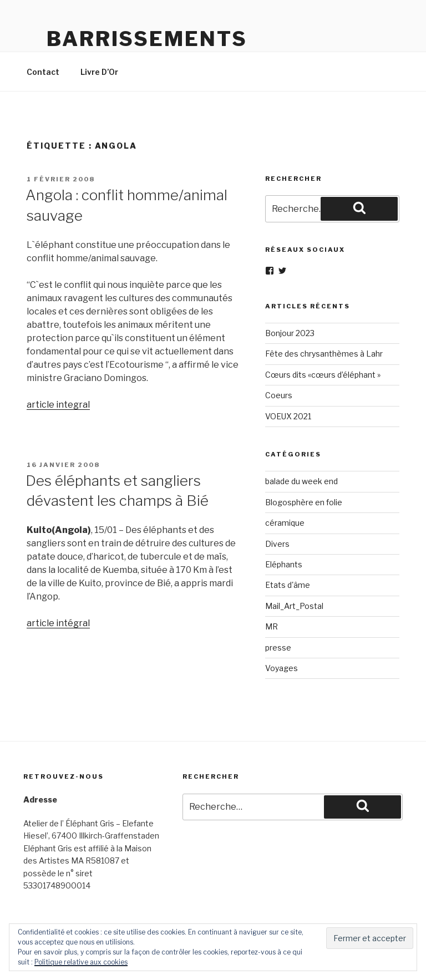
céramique (285, 523)
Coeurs (279, 395)
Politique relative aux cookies (81, 962)
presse (278, 648)
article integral (58, 405)
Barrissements (147, 39)
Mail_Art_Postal (294, 606)
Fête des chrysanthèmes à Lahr (324, 354)
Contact (43, 72)
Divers (277, 544)
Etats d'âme (288, 585)
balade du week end (301, 481)
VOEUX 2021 (288, 416)
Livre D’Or (99, 72)
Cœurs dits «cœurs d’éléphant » (323, 375)
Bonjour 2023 (290, 333)
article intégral (58, 623)
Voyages (282, 668)
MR (272, 626)
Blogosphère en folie (304, 502)
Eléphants (284, 564)
